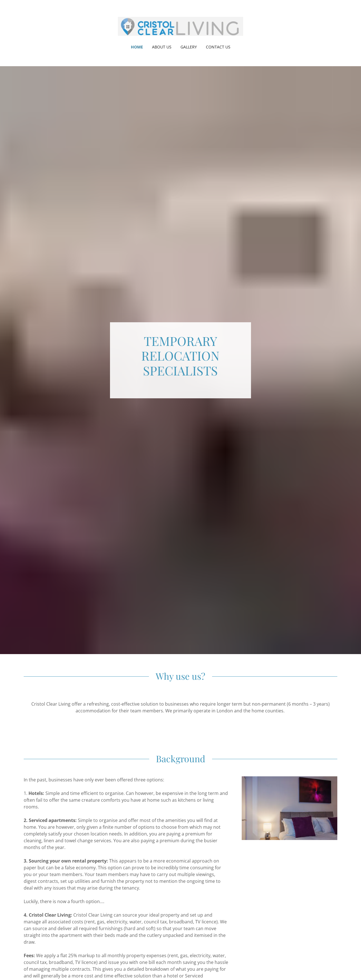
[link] (181, 26)
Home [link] (137, 47)
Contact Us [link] (218, 47)
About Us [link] (162, 47)
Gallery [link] (189, 47)
